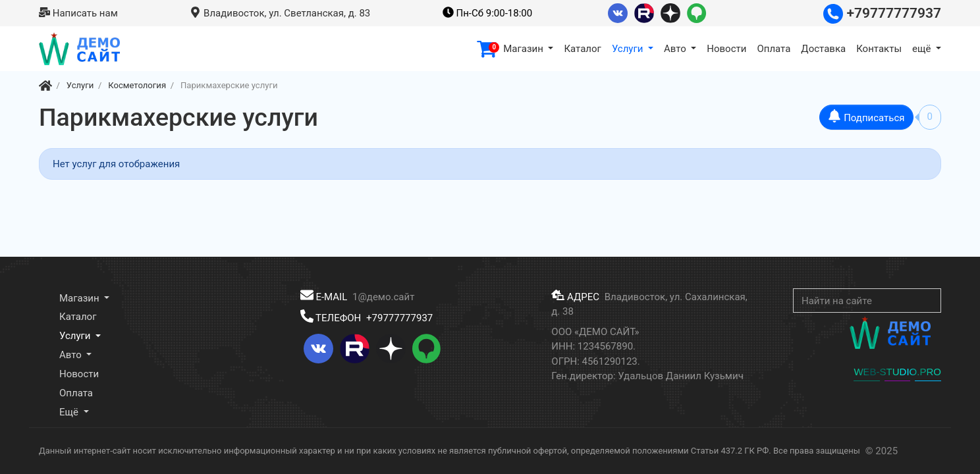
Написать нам (78, 13)
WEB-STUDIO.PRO (897, 372)
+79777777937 (882, 13)
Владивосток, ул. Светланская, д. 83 (280, 13)
